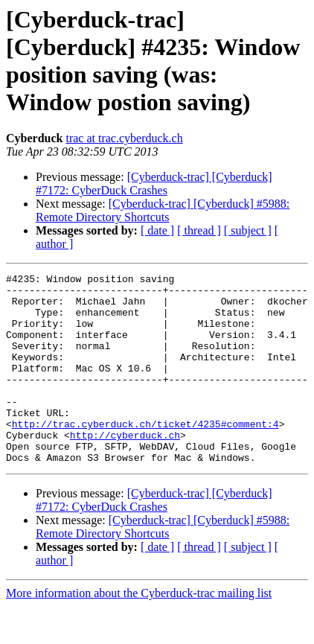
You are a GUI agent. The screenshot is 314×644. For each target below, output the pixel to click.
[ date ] (157, 230)
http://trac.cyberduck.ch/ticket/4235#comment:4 (145, 455)
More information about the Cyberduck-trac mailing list (139, 631)
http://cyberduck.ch (125, 468)
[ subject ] (248, 230)
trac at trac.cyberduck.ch (124, 138)
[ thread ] (199, 230)
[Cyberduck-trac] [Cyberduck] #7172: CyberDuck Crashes (154, 184)
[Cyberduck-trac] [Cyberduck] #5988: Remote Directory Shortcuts (163, 210)
